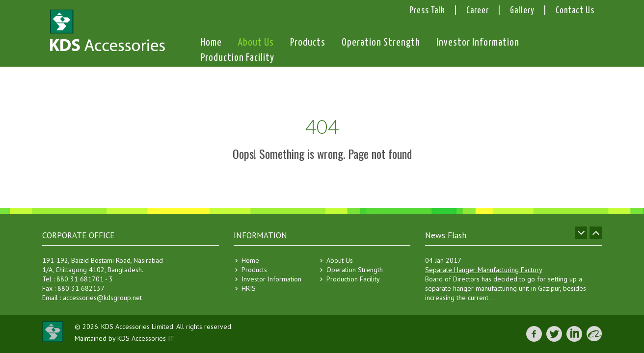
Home (211, 44)
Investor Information (478, 44)
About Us (256, 43)
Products (308, 43)
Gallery (522, 11)
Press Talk (428, 11)
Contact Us (575, 11)
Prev (581, 233)
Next (596, 233)
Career (478, 11)
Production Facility (238, 59)
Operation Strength (381, 44)
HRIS (249, 288)
